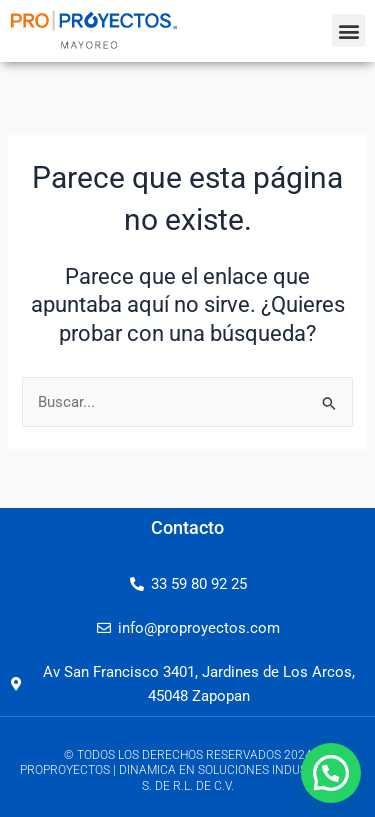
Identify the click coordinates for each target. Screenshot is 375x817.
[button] (348, 30)
